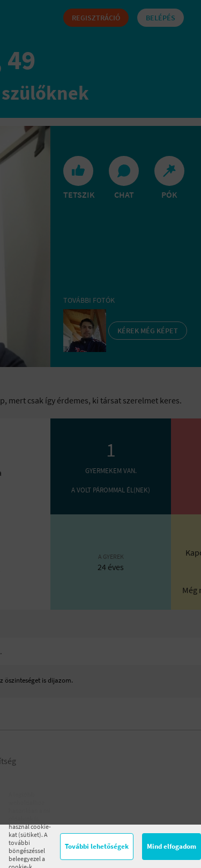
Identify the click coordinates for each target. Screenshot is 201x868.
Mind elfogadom (172, 846)
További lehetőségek (97, 846)
